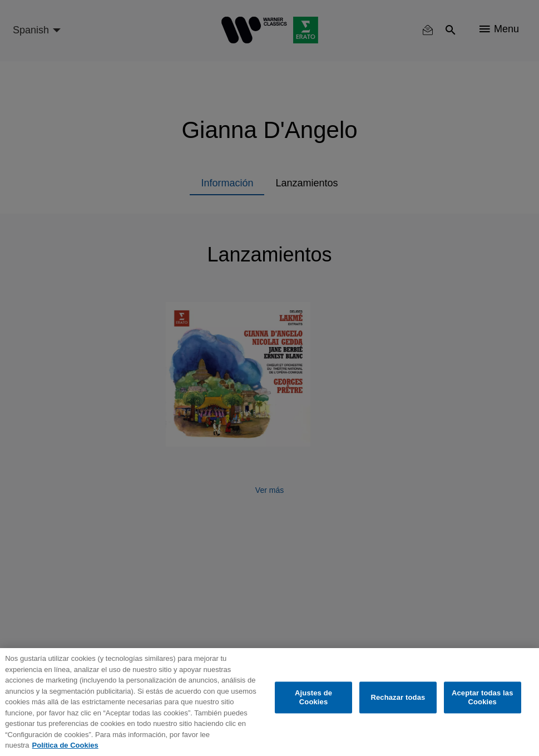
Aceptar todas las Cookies (483, 697)
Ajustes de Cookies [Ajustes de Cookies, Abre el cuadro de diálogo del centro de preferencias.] (313, 697)
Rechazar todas (398, 697)
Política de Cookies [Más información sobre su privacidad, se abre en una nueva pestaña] (65, 745)
